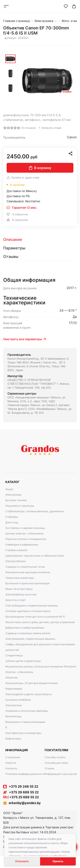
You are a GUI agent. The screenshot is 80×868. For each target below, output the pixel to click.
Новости (11, 763)
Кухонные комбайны (18, 700)
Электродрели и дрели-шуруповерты (29, 694)
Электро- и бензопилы (19, 672)
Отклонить (22, 861)
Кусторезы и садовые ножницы (25, 528)
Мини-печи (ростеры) (19, 589)
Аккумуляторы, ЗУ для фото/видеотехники (31, 683)
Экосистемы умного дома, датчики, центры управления (40, 622)
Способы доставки (56, 763)
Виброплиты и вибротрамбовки (25, 628)
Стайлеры (12, 517)
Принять (58, 861)
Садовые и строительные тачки (25, 567)
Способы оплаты (55, 757)
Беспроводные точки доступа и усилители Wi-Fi (35, 617)
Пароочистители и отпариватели (26, 539)
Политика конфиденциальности (25, 774)
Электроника (13, 495)
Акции (9, 489)
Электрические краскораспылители (28, 572)
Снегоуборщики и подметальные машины (32, 605)
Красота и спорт (16, 600)
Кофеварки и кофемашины (22, 545)
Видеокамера (14, 689)
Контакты (11, 768)
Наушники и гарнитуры (20, 506)
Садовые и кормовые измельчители (28, 633)
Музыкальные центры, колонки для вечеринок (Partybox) (41, 666)
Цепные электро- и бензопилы (24, 533)
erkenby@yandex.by (25, 803)
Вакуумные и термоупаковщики (25, 722)
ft (6, 727)
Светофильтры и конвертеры (23, 733)
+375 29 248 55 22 (23, 786)
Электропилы (14, 705)
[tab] (40, 240)
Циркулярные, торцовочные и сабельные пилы (35, 556)
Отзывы (49, 768)
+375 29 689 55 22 (21, 792)
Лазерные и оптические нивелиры (27, 711)
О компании (13, 757)
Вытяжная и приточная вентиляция (27, 583)
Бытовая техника (16, 500)
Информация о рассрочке (61, 774)
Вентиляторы (13, 716)
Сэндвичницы (14, 655)
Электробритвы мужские (21, 594)
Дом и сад (12, 522)
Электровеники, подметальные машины (30, 639)
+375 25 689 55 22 (21, 797)
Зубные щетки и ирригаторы (23, 661)
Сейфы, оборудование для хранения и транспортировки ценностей (40, 647)
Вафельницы (13, 739)
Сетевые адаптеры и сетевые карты (28, 611)
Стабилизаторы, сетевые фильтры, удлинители (34, 511)
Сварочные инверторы (20, 578)
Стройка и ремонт (16, 550)
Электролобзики (15, 561)
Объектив (11, 678)
